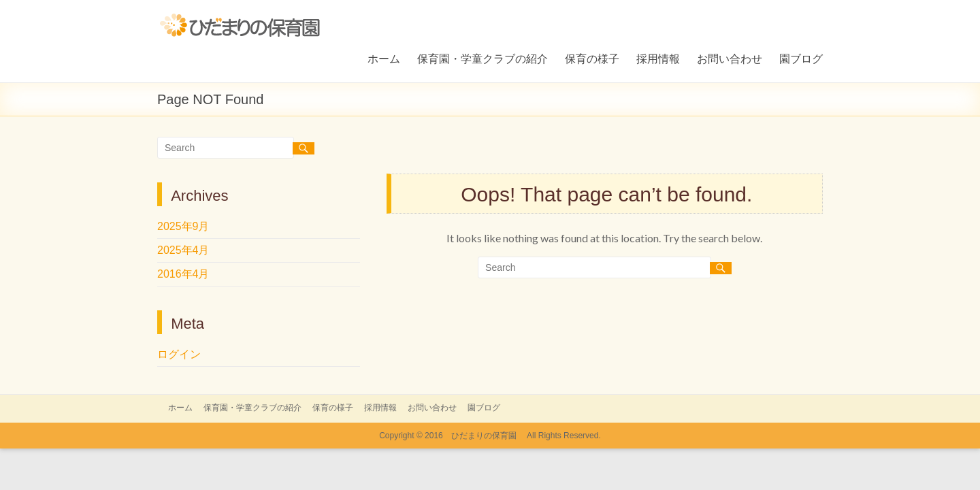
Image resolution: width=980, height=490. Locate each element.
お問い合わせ (730, 58)
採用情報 (658, 58)
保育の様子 (592, 58)
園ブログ (801, 58)
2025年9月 (183, 226)
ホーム (384, 58)
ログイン (179, 354)
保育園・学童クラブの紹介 (483, 58)
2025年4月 (183, 250)
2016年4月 (183, 274)
